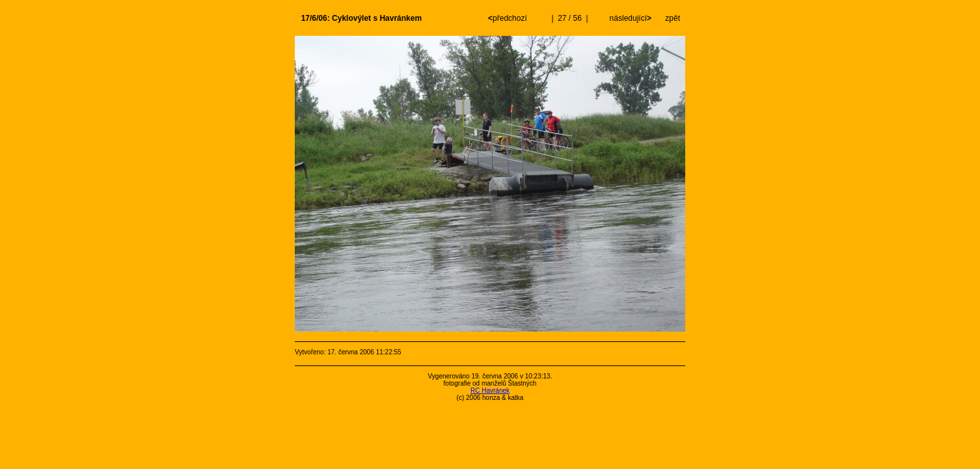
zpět (673, 18)
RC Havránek (490, 391)
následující (629, 18)
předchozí (509, 18)
